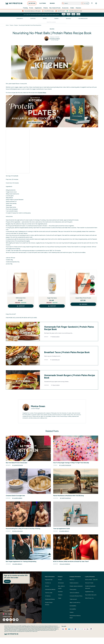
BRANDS (52, 4)
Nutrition (33, 19)
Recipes (45, 19)
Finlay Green (56, 385)
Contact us (48, 583)
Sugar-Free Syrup (52, 298)
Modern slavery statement (76, 586)
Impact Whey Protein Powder (83, 298)
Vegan (60, 598)
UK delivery (48, 596)
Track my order (49, 593)
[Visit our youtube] (17, 620)
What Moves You (89, 598)
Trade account (73, 599)
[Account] (92, 3)
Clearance (78, 8)
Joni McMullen (56, 360)
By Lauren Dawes (17, 498)
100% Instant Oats (21, 298)
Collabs (72, 8)
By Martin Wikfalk (65, 498)
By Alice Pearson (65, 564)
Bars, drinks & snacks (61, 587)
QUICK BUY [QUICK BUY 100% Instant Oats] (21, 306)
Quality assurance (74, 583)
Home (7, 25)
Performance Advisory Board (75, 617)
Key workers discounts (91, 595)
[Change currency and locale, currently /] (21, 614)
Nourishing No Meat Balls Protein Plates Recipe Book (30, 25)
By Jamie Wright (64, 531)
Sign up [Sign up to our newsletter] (7, 581)
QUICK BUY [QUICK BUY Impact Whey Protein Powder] (83, 304)
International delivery (50, 589)
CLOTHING (43, 4)
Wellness (68, 19)
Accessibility (73, 609)
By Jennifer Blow (18, 465)
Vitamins (46, 8)
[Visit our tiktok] (11, 620)
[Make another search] (52, 22)
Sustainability (73, 606)
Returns (47, 586)
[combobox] (75, 3)
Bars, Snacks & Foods (55, 8)
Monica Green (56, 337)
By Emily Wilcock (17, 531)
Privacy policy (73, 589)
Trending (25, 8)
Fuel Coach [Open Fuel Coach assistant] (85, 3)
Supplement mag (89, 592)
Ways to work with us (75, 602)
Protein (31, 8)
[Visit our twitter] (14, 620)
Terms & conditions (74, 593)
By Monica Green (55, 39)
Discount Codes (89, 583)
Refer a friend (92, 580)
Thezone (11, 25)
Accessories (65, 8)
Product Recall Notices (49, 604)
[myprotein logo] (14, 3)
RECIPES (52, 29)
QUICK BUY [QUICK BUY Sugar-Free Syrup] (52, 306)
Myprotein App (49, 580)
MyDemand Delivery (50, 599)
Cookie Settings (7, 611)
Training (56, 19)
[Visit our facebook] (7, 620)
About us (72, 580)
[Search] (63, 3)
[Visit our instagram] (4, 620)
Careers (72, 612)
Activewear (61, 583)
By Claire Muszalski (65, 465)
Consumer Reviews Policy (76, 596)
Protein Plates (42, 93)
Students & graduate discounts (90, 587)
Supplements (38, 8)
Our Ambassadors (83, 19)
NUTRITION (32, 4)
